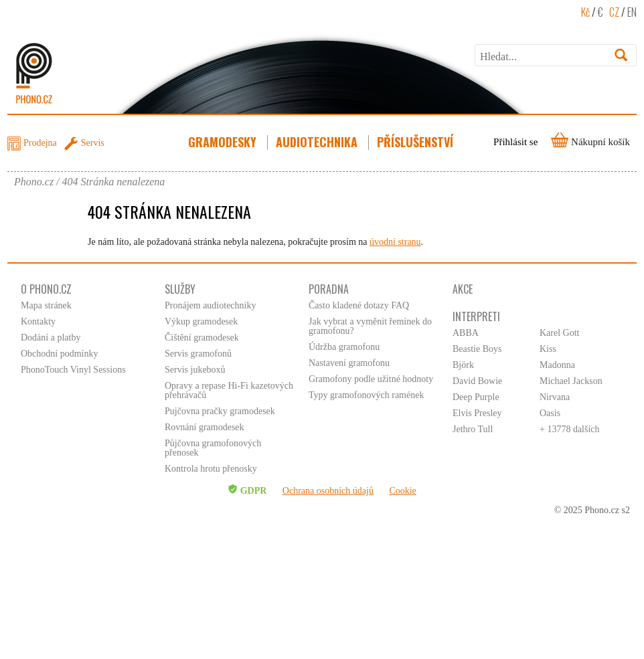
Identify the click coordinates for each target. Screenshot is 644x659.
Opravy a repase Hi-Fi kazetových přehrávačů (229, 390)
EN (632, 12)
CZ (614, 12)
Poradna (329, 289)
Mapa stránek (46, 305)
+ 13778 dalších (570, 429)
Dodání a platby (51, 338)
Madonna (557, 365)
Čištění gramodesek (202, 338)
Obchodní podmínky (60, 354)
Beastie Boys (477, 349)
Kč (585, 12)
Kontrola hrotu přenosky (211, 469)
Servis (93, 143)
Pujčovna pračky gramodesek (220, 411)
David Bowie (477, 381)
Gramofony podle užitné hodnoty (371, 379)
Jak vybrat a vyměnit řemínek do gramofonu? (370, 326)
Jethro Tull (473, 429)
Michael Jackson (571, 381)
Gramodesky (224, 142)
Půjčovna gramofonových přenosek (213, 448)
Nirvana (555, 397)
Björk (463, 365)
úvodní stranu (395, 242)
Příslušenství (416, 142)
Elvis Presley (477, 413)
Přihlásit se (515, 142)
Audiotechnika (318, 142)
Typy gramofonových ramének (366, 395)
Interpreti (476, 316)
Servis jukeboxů (195, 370)
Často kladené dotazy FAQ (359, 305)
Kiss (548, 349)
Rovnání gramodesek (205, 427)
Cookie (402, 491)
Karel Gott (559, 333)
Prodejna (40, 143)
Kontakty (38, 321)
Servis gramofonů (198, 354)
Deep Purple (476, 397)
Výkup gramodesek (201, 321)
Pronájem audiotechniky (210, 305)
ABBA (466, 333)
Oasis (550, 413)
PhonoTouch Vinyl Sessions (73, 370)
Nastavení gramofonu (349, 363)
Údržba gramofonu (344, 347)
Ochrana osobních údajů (328, 491)
